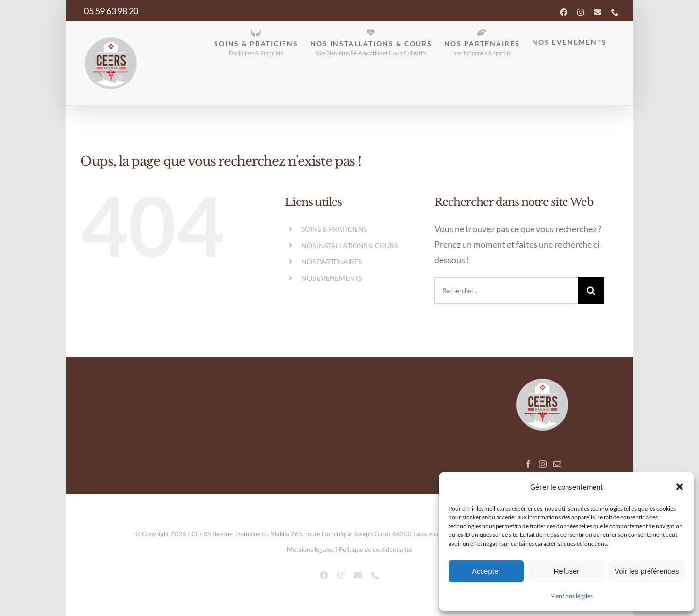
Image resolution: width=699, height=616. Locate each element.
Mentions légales (572, 596)
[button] (680, 487)
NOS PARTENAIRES (332, 261)
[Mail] (557, 464)
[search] (506, 291)
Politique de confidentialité (375, 549)
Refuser (567, 571)
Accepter (486, 571)
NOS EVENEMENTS (332, 278)
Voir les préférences (647, 571)
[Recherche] (591, 291)
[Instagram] (543, 464)
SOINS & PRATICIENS (334, 229)
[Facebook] (528, 464)
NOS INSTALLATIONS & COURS (349, 245)
